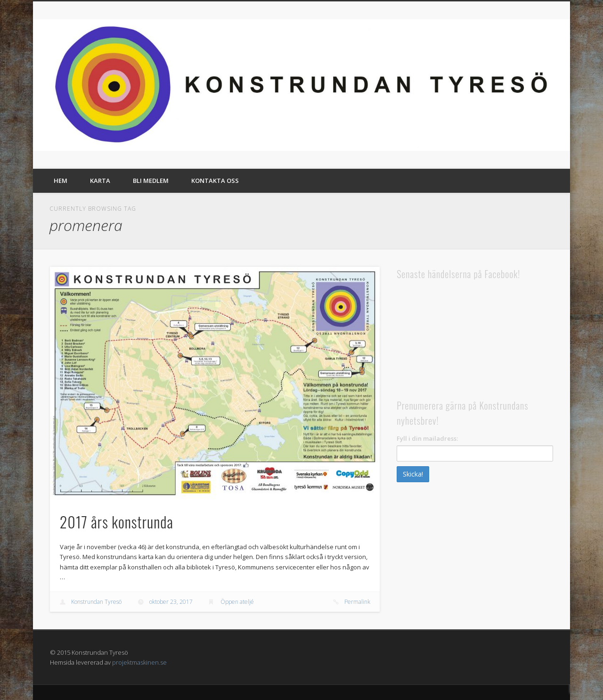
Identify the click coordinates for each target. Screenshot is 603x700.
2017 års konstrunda (117, 522)
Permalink (357, 602)
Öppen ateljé (237, 602)
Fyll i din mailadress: (427, 438)
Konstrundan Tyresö (96, 602)
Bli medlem (151, 181)
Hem (61, 181)
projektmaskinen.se (139, 662)
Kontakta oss (215, 181)
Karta (100, 181)
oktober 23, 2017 (171, 602)
